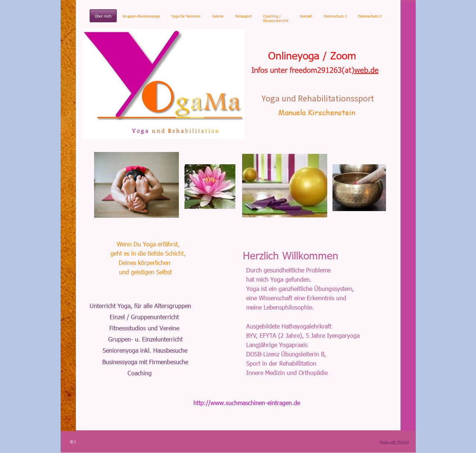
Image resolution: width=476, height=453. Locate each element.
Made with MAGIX (394, 442)
